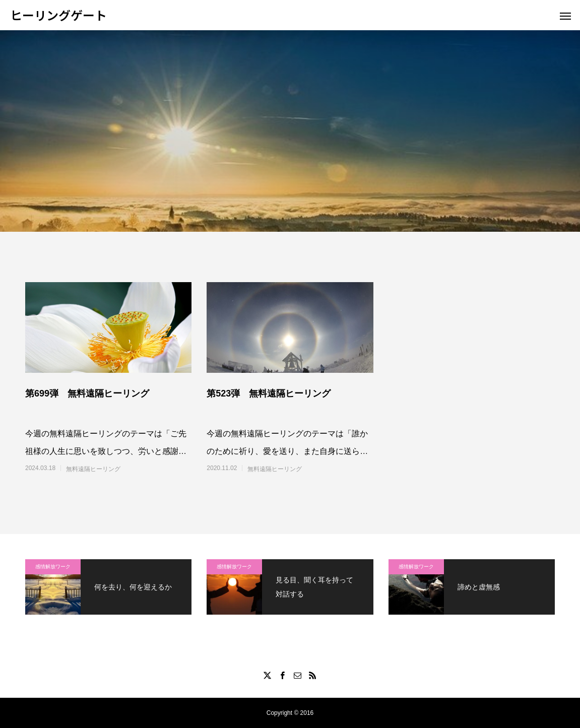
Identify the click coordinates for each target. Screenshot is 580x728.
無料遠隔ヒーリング (93, 469)
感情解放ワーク (53, 567)
